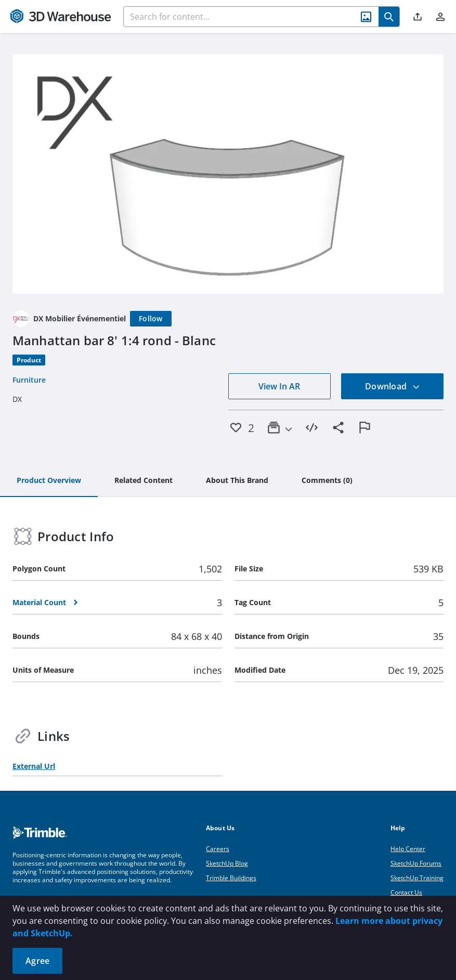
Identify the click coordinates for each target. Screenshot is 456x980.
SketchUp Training (417, 878)
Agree (37, 961)
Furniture (29, 380)
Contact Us (406, 892)
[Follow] (151, 319)
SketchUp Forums (416, 863)
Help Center (408, 849)
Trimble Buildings (231, 878)
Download (393, 386)
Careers (218, 849)
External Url (34, 766)
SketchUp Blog (227, 863)
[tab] (49, 481)
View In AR (279, 386)
